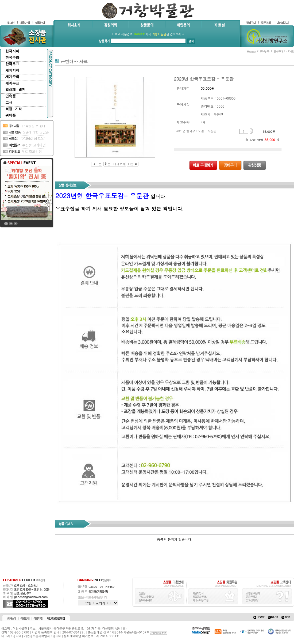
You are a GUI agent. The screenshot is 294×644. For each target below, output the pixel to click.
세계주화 (12, 77)
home (251, 51)
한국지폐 (12, 51)
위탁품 (11, 115)
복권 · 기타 (14, 109)
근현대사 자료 (284, 51)
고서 (9, 102)
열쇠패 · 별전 (15, 90)
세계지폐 (12, 70)
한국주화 (12, 57)
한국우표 (12, 64)
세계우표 (12, 83)
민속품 (11, 96)
